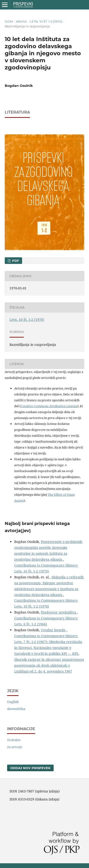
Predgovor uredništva (59, 612)
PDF (15, 261)
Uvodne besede (54, 630)
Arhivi (21, 21)
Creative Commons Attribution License (49, 406)
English (13, 702)
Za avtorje (15, 747)
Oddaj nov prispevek (30, 768)
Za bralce (14, 740)
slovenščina (16, 709)
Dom (9, 21)
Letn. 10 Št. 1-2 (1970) (46, 21)
